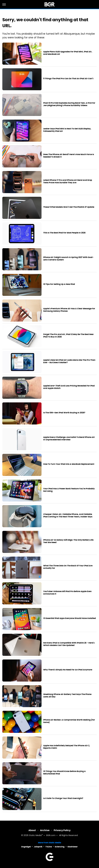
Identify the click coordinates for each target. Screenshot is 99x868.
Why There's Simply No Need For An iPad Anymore (68, 670)
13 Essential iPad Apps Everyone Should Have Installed (70, 618)
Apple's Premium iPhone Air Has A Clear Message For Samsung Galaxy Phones (69, 310)
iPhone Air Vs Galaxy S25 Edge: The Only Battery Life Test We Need (68, 541)
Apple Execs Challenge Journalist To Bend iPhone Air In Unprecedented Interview (69, 439)
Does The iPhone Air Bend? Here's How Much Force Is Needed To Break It (69, 156)
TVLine (49, 847)
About (32, 830)
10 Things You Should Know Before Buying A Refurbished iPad (64, 773)
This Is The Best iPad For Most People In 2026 (64, 233)
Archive (45, 830)
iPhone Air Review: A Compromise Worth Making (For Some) (69, 721)
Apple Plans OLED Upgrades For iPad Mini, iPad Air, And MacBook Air (68, 53)
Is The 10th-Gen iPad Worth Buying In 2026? (64, 413)
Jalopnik (38, 847)
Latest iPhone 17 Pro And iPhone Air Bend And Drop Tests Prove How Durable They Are (68, 181)
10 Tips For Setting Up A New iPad (59, 284)
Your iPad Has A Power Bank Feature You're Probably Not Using (69, 490)
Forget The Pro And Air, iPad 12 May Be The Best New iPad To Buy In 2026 (68, 336)
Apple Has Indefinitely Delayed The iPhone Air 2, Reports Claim (67, 747)
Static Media (35, 836)
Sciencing (60, 847)
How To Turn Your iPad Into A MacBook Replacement (69, 464)
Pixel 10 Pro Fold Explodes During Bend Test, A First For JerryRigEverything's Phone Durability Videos (69, 104)
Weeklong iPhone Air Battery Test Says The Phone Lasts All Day (67, 696)
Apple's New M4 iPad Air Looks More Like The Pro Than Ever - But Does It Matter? (69, 361)
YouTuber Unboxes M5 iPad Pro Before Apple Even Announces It (67, 593)
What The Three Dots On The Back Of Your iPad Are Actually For (68, 567)
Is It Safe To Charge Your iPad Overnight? (63, 798)
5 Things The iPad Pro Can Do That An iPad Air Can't (68, 79)
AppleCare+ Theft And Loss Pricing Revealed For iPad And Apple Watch (69, 387)
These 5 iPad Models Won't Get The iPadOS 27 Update (69, 207)
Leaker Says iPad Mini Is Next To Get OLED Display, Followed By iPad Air (67, 130)
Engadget (26, 847)
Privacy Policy (62, 830)
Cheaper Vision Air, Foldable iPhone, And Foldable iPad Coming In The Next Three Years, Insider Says (68, 516)
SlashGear (73, 847)
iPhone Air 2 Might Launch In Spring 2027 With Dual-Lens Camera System (68, 259)
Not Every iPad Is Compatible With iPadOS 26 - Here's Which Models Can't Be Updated (69, 644)
